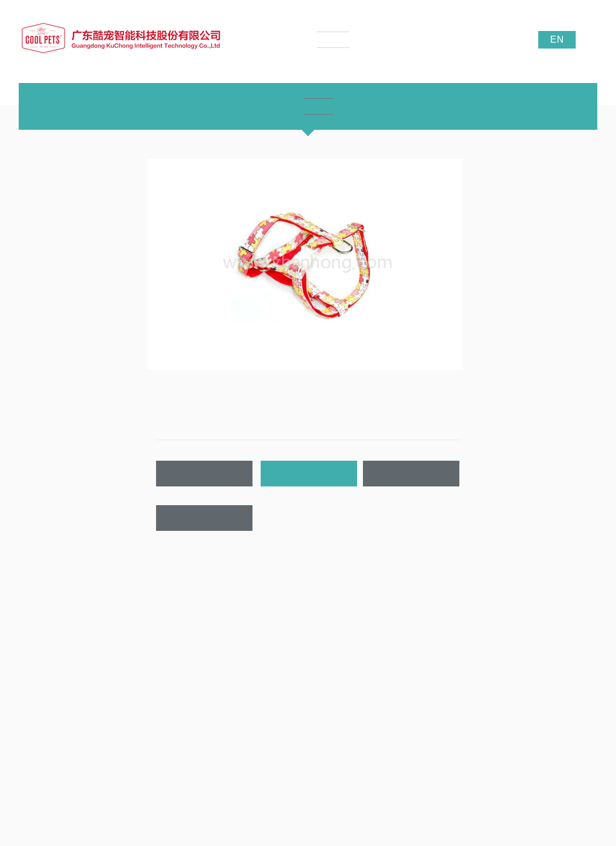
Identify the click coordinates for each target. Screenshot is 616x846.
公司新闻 (245, 641)
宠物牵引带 (142, 676)
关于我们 (35, 618)
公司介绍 (33, 641)
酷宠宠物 (530, 785)
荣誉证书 (33, 676)
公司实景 (33, 693)
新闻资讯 (247, 618)
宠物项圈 (139, 658)
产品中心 (141, 618)
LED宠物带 (142, 693)
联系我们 (205, 518)
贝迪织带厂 (568, 785)
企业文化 (33, 658)
